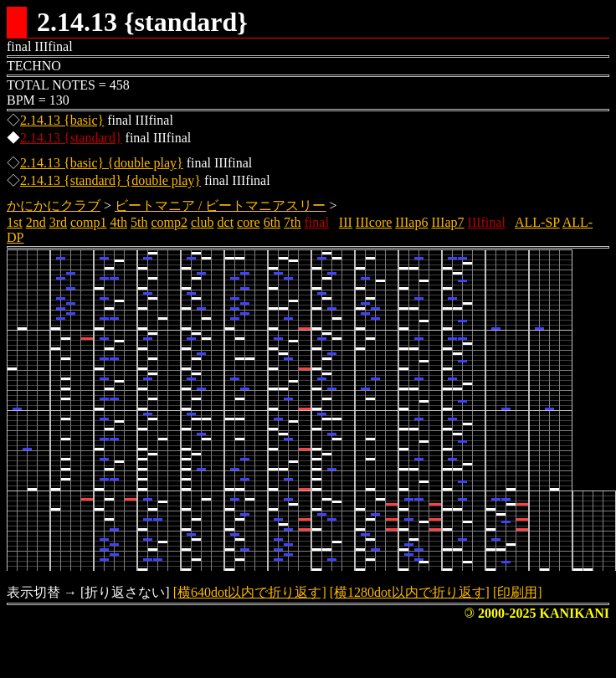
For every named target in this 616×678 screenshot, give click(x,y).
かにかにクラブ (54, 205)
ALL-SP (537, 222)
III (346, 222)
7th (292, 222)
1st (15, 222)
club (203, 222)
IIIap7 (447, 222)
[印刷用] (518, 592)
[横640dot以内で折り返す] (250, 592)
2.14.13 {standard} (71, 138)
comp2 (169, 222)
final (317, 222)
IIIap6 (411, 222)
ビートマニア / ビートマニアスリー (220, 205)
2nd (36, 222)
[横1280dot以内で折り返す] (410, 592)
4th (119, 222)
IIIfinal (487, 222)
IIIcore (374, 222)
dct (226, 222)
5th (139, 222)
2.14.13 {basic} (62, 120)
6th (272, 222)
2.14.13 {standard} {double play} (110, 180)
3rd (58, 222)
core (249, 222)
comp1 (89, 222)
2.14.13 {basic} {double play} (102, 163)
